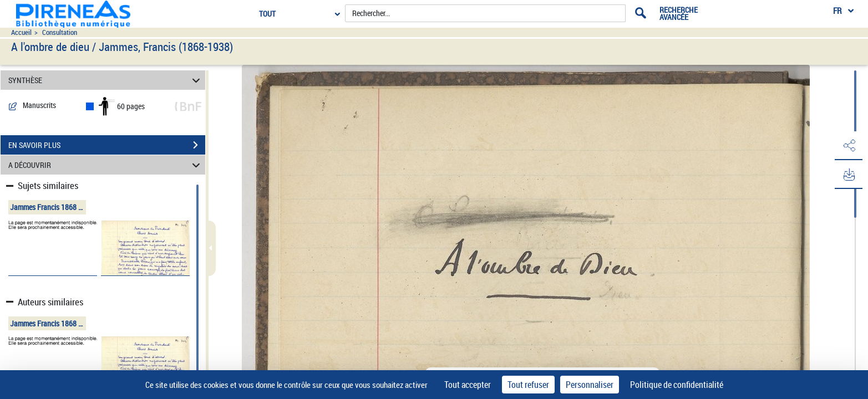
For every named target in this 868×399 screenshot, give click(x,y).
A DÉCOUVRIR (106, 165)
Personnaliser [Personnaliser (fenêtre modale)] (590, 385)
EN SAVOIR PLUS (107, 145)
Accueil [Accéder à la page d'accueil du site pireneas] (21, 32)
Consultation (60, 32)
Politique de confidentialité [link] (677, 385)
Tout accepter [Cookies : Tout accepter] (468, 385)
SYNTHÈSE (106, 80)
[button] (849, 146)
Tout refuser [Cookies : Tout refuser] (528, 385)
